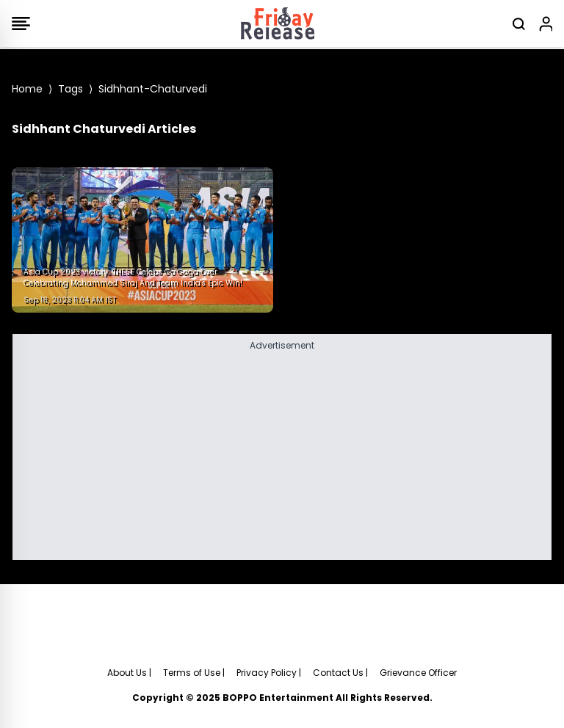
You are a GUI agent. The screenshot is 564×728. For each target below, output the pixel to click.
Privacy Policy (267, 673)
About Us (127, 673)
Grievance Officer (418, 673)
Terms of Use (192, 673)
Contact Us (338, 673)
